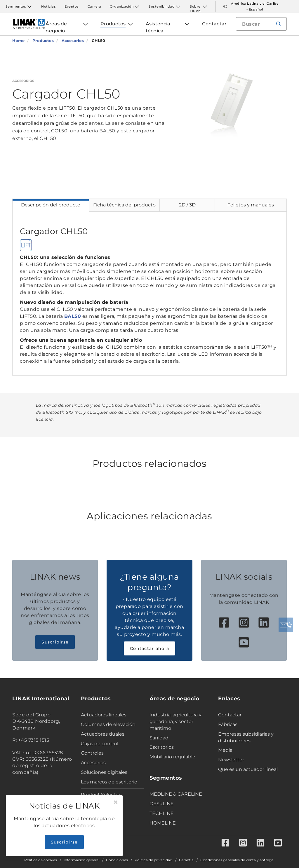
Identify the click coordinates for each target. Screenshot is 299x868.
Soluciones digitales (104, 772)
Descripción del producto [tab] (51, 205)
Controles (92, 753)
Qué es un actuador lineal (248, 769)
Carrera (94, 6)
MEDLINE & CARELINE (176, 794)
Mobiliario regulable (172, 757)
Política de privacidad (153, 860)
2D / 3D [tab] (187, 205)
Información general (81, 860)
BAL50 (73, 316)
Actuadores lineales (104, 715)
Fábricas (228, 724)
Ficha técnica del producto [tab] (124, 205)
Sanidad (159, 738)
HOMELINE (163, 823)
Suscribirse (55, 642)
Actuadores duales (103, 734)
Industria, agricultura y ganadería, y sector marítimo (175, 721)
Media (225, 750)
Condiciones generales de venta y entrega (237, 860)
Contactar (230, 715)
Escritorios (162, 747)
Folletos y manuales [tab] (251, 205)
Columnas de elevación (108, 724)
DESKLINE (162, 804)
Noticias (48, 6)
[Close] (116, 802)
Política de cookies (41, 860)
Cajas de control (100, 744)
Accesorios (93, 763)
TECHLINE (162, 813)
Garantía (186, 860)
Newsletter (231, 760)
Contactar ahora (149, 648)
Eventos (72, 6)
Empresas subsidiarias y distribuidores (246, 737)
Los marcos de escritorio (109, 782)
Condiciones (117, 860)
